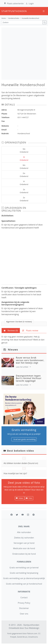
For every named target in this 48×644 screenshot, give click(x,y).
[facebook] (12, 515)
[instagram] (28, 515)
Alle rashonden (24, 532)
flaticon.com (32, 633)
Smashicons (33, 637)
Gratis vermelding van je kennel (24, 568)
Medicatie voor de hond (24, 548)
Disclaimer (24, 608)
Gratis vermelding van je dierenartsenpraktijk (24, 578)
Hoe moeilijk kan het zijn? (15, 473)
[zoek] (45, 22)
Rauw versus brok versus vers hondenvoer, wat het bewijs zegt (30, 360)
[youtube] (23, 515)
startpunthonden (4, 11)
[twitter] (17, 515)
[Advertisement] (24, 54)
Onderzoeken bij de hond (24, 554)
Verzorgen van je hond (24, 543)
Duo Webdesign (32, 628)
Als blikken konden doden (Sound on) (21, 463)
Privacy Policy (24, 603)
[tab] (11, 331)
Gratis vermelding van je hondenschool (24, 584)
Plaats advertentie (14, 3)
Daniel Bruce (22, 637)
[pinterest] (33, 515)
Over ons (24, 614)
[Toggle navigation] (44, 11)
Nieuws (13, 350)
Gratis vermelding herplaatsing (24, 573)
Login (30, 3)
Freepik (13, 637)
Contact (24, 597)
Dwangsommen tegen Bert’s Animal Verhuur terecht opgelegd (29, 378)
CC (39, 633)
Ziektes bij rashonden (24, 538)
